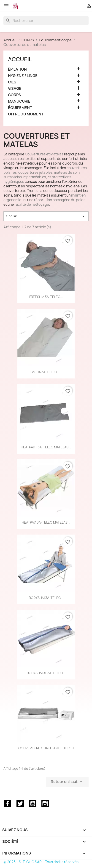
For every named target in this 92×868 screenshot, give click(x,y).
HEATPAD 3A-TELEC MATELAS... (46, 522)
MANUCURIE (19, 101)
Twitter (20, 804)
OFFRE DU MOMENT (26, 114)
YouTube (33, 804)
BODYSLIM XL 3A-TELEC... (46, 673)
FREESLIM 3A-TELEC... (46, 297)
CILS (12, 82)
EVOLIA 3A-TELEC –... (46, 372)
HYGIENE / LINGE (23, 76)
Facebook (8, 804)
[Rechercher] (46, 21)
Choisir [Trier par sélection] (46, 216)
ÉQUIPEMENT (20, 108)
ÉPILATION (17, 69)
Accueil (20, 59)
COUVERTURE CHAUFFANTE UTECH (46, 748)
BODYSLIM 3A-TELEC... (46, 598)
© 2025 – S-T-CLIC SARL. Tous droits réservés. (41, 862)
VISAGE (15, 89)
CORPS (15, 95)
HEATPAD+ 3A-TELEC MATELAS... (46, 447)
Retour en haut (67, 782)
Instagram (45, 804)
